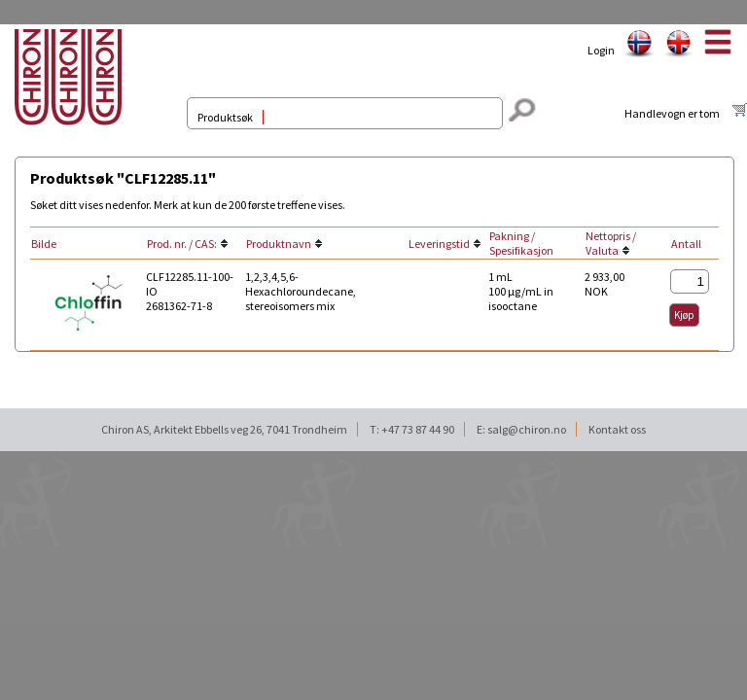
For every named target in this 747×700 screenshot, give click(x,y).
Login (601, 50)
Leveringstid (439, 244)
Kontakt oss (617, 429)
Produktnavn (279, 244)
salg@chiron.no (527, 429)
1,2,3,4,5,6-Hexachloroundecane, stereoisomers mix (301, 291)
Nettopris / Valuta (611, 243)
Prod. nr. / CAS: (182, 244)
